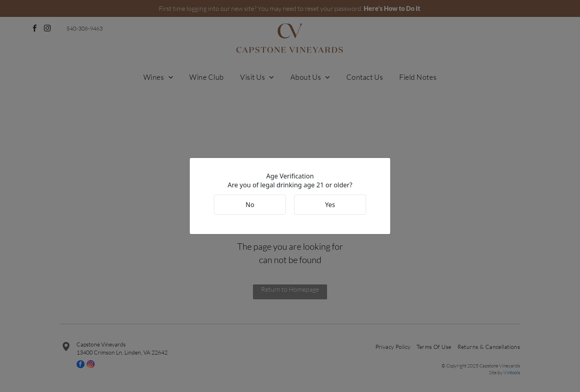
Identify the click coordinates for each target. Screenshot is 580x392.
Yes (330, 205)
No (250, 205)
